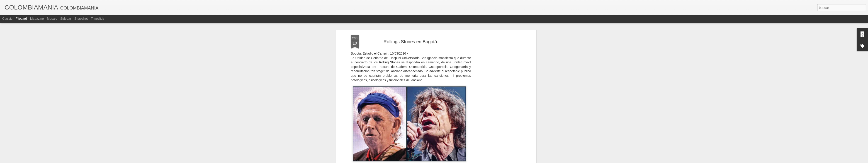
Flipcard (21, 19)
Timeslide (98, 19)
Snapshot (81, 19)
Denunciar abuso (467, 161)
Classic (7, 19)
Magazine (37, 19)
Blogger (452, 161)
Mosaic (52, 19)
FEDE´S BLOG (433, 124)
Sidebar (66, 19)
